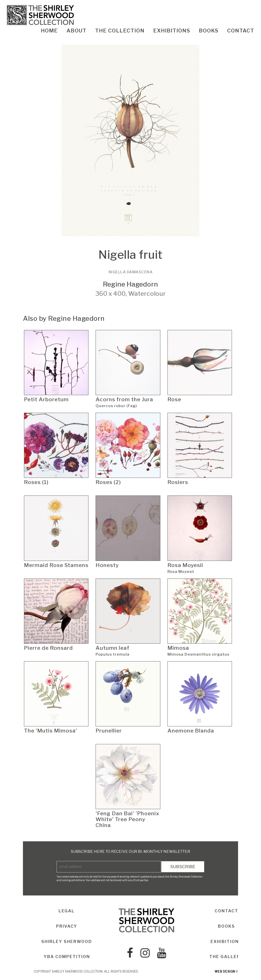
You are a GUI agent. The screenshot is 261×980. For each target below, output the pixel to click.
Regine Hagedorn (130, 284)
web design (225, 971)
